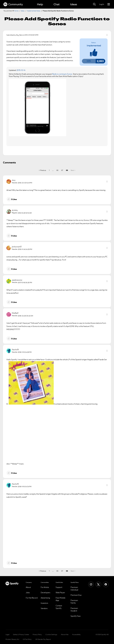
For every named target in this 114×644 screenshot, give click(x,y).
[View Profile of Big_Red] (19, 35)
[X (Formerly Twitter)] (98, 584)
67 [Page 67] (62, 170)
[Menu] (109, 4)
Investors (44, 603)
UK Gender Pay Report (43, 639)
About (28, 587)
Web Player (60, 593)
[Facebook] (106, 584)
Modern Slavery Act (12, 639)
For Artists (45, 587)
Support (59, 587)
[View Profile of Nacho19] (15, 350)
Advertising (45, 598)
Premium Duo (76, 595)
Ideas (74, 4)
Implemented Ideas (34, 11)
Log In (102, 4)
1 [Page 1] (49, 170)
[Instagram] (91, 584)
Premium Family (74, 602)
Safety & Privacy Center (21, 634)
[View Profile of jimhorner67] (17, 247)
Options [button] (107, 35)
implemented (94, 46)
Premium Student (74, 609)
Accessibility (76, 634)
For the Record (32, 598)
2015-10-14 (21, 70)
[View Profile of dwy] (14, 180)
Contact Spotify (59, 607)
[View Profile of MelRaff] (15, 313)
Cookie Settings (51, 634)
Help (40, 4)
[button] (89, 61)
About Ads (65, 634)
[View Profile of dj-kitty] (15, 210)
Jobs (28, 593)
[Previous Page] (43, 170)
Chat (57, 4)
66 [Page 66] (57, 170)
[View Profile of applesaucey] (17, 280)
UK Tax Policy (27, 639)
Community (13, 4)
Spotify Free (76, 616)
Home (16, 11)
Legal (7, 634)
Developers (45, 593)
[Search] (94, 4)
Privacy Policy (37, 634)
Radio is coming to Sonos (62, 74)
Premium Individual (74, 588)
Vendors (44, 608)
